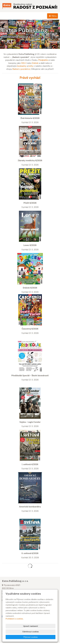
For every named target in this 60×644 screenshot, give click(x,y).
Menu (53, 16)
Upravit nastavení (31, 626)
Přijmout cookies (30, 637)
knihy (31, 66)
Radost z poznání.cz (21, 69)
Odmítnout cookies (30, 632)
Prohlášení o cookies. (15, 619)
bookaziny (22, 66)
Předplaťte (43, 60)
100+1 (24, 63)
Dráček (35, 63)
